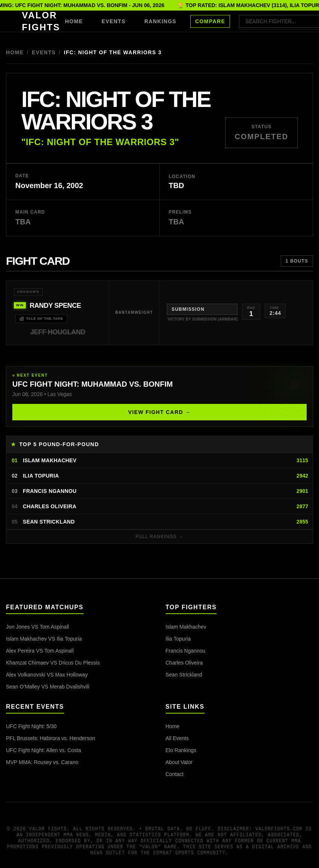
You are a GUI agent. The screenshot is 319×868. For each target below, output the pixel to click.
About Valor (179, 762)
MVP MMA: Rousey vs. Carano (42, 762)
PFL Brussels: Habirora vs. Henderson (50, 738)
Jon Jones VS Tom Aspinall (38, 627)
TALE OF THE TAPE (41, 319)
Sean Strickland (184, 675)
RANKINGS (160, 21)
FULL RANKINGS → (159, 537)
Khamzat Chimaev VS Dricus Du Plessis (53, 663)
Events (44, 52)
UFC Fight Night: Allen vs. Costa (44, 750)
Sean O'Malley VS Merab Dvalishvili (48, 687)
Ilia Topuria (178, 639)
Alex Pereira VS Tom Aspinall (40, 651)
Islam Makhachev (186, 627)
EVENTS (114, 21)
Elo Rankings (181, 750)
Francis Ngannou (186, 651)
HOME (74, 21)
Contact (175, 774)
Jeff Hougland (58, 332)
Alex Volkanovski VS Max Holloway (47, 675)
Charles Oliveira (184, 663)
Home (15, 52)
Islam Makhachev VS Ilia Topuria (44, 639)
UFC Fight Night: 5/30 (31, 726)
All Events (177, 738)
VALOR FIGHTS (41, 21)
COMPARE (210, 21)
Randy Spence (55, 306)
